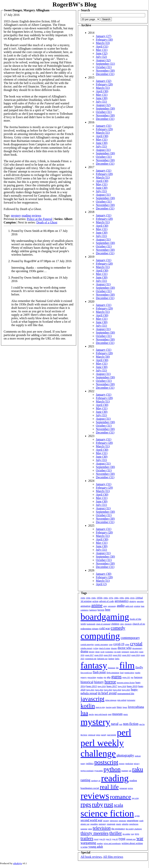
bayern (101, 610)
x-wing (84, 847)
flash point (99, 672)
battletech (93, 610)
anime (97, 605)
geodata (100, 677)
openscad (92, 735)
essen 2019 (108, 655)
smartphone (133, 820)
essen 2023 (126, 655)
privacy (137, 764)
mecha (91, 714)
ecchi (102, 652)
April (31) (102, 46)
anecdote (140, 601)
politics (90, 763)
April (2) (101, 584)
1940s (94, 598)
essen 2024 (136, 655)
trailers (87, 838)
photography (125, 755)
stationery (102, 824)
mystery (16, 216)
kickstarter (131, 700)
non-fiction (131, 724)
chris (122, 624)
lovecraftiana (136, 707)
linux (119, 707)
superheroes (134, 824)
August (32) (103, 60)
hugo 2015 (92, 686)
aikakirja (133, 601)
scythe (137, 816)
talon (90, 829)
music (126, 714)
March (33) (103, 43)
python (112, 769)
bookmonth (91, 624)
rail (130, 771)
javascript (92, 699)
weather (100, 843)
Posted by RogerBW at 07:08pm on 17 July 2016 (41, 261)
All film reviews (113, 857)
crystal (136, 644)
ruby (98, 804)
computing (100, 636)
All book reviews (91, 857)
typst (122, 839)
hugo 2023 (108, 690)
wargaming (88, 843)
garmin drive (129, 673)
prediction (129, 764)
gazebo (138, 673)
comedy (118, 628)
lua (84, 713)
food (122, 673)
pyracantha (99, 771)
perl (124, 732)
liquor (125, 707)
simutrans (122, 821)
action (95, 601)
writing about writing (132, 843)
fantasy (94, 665)
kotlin (88, 706)
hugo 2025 (126, 690)
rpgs (86, 804)
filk (117, 668)
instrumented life (126, 693)
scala (119, 805)
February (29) (104, 129)
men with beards (101, 714)
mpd (110, 714)
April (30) (102, 91)
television (102, 828)
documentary (137, 648)
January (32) (104, 81)
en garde (118, 652)
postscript (106, 762)
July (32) (101, 57)
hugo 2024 (117, 690)
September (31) (105, 64)
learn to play (100, 707)
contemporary (130, 638)
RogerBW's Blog (74, 4)
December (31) (105, 74)
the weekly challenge (134, 829)
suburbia (125, 824)
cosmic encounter (101, 644)
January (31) (104, 126)
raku (138, 769)
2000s (127, 598)
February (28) (104, 84)
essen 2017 (89, 655)
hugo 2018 (122, 686)
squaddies (94, 824)
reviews (36, 216)
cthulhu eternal (86, 648)
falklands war (102, 659)
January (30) (104, 574)
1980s (116, 598)
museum (117, 714)
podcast (138, 756)
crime (127, 644)
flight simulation (113, 673)
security (106, 821)
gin (105, 677)
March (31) (103, 88)
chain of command (103, 624)
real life (109, 787)
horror (110, 682)
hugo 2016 (102, 686)
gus (132, 677)
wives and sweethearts (112, 843)
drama (84, 651)
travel (96, 839)
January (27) (104, 36)
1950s (100, 598)
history (99, 682)
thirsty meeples (95, 833)
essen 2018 (99, 655)
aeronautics (122, 601)
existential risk (91, 659)
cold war (105, 628)
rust (109, 804)
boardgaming (105, 617)
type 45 (115, 839)
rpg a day (135, 798)
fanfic (117, 659)
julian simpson (111, 700)
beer (108, 610)
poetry (83, 764)
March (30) (103, 357)
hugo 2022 (99, 690)
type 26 (102, 839)
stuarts (119, 824)
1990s (122, 598)
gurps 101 (126, 677)
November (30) (105, 71)
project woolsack (87, 771)
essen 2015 (134, 652)
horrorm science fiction (126, 683)
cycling (96, 648)
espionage (125, 652)
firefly (139, 667)
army (105, 606)
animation (86, 606)
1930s (88, 598)
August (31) (103, 150)
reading (26, 216)
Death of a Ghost (47, 222)
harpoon (138, 677)
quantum (125, 771)
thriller (116, 833)
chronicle (128, 624)
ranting (85, 780)
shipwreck (114, 821)
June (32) (102, 53)
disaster (114, 648)
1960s (106, 598)
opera (98, 735)
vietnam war (131, 839)
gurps (116, 677)
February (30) (104, 40)
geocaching (92, 677)
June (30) (102, 98)
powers (122, 764)
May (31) (102, 50)
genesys (84, 677)
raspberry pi (96, 781)
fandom (111, 659)
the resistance (118, 829)
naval (115, 724)
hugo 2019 (132, 686)
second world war (91, 820)
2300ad (139, 598)
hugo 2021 (90, 690)
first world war (86, 673)
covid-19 (119, 644)
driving (92, 652)
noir (121, 724)
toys (137, 834)
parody (104, 735)
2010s (132, 598)
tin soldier (126, 834)
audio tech (129, 606)
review (130, 788)
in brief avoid (107, 693)
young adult (96, 847)
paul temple (112, 735)
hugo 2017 (112, 686)
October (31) (104, 67)
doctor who (124, 648)
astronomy (112, 606)
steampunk (111, 824)
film (127, 665)
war (140, 838)
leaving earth (111, 707)
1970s (111, 598)
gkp (109, 677)
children (115, 624)
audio (121, 606)
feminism (112, 668)
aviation (137, 606)
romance (120, 797)
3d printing (86, 601)
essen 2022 (117, 655)
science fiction (107, 813)
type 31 (109, 839)
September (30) (105, 108)
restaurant (123, 788)
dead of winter (105, 648)
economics (109, 652)
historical (87, 682)
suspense (84, 829)
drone (98, 652)
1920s (83, 598)
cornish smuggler (87, 644)
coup (111, 644)
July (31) (101, 102)
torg (133, 834)
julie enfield (122, 700)
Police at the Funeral (40, 219)
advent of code (107, 601)
